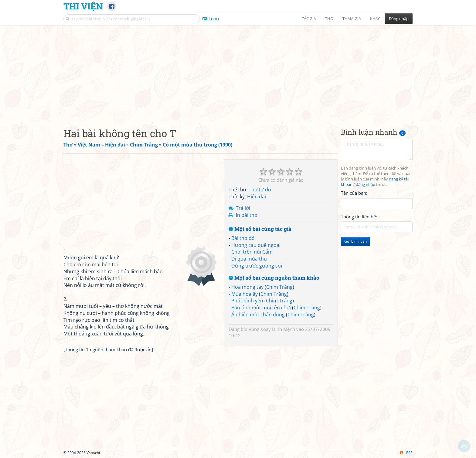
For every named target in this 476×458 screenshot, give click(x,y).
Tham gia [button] (352, 19)
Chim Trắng (279, 287)
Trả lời (243, 208)
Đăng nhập (399, 19)
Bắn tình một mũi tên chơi (261, 308)
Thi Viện (83, 6)
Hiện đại (257, 197)
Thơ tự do (260, 190)
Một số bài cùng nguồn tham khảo (274, 278)
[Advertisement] (238, 71)
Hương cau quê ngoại (256, 245)
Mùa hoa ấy (245, 294)
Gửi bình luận (355, 241)
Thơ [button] (329, 19)
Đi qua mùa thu (249, 259)
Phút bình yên (247, 301)
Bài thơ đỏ (243, 238)
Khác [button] (375, 19)
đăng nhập (365, 185)
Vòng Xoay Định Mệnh (272, 329)
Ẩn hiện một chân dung (258, 315)
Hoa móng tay (247, 287)
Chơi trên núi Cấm (252, 252)
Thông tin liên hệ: (359, 217)
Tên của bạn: (354, 193)
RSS (406, 453)
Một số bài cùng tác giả (260, 229)
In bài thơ (247, 215)
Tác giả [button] (309, 19)
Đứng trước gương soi (257, 266)
